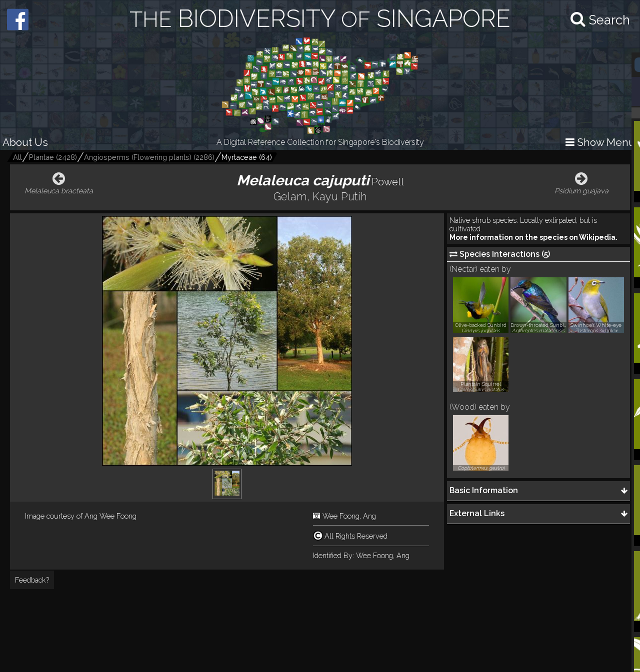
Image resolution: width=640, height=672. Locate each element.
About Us (25, 142)
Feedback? (32, 580)
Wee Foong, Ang (349, 516)
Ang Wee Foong (110, 516)
